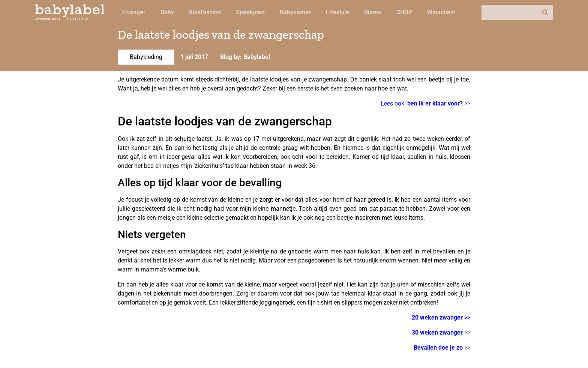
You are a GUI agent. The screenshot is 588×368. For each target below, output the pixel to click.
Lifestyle (337, 12)
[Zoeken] (545, 12)
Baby (167, 12)
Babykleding (146, 57)
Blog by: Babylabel (245, 57)
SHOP (404, 12)
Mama (373, 12)
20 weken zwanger (437, 317)
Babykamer (295, 12)
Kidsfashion (205, 12)
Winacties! (441, 12)
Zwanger (133, 12)
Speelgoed (250, 12)
